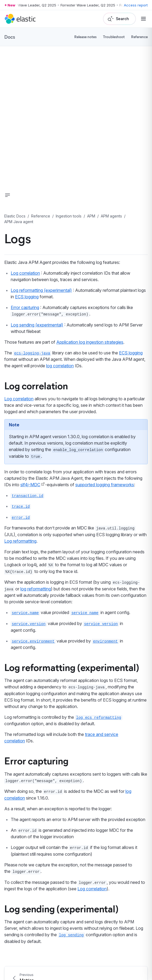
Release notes (85, 37)
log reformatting (36, 589)
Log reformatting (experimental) (41, 290)
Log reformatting (20, 541)
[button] (8, 195)
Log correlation (25, 273)
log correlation (60, 366)
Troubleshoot (114, 37)
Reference (139, 37)
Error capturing (25, 307)
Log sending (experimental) (37, 325)
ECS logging (27, 297)
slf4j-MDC (30, 485)
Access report (136, 5)
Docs (10, 37)
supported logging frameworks (105, 485)
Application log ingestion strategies (90, 342)
